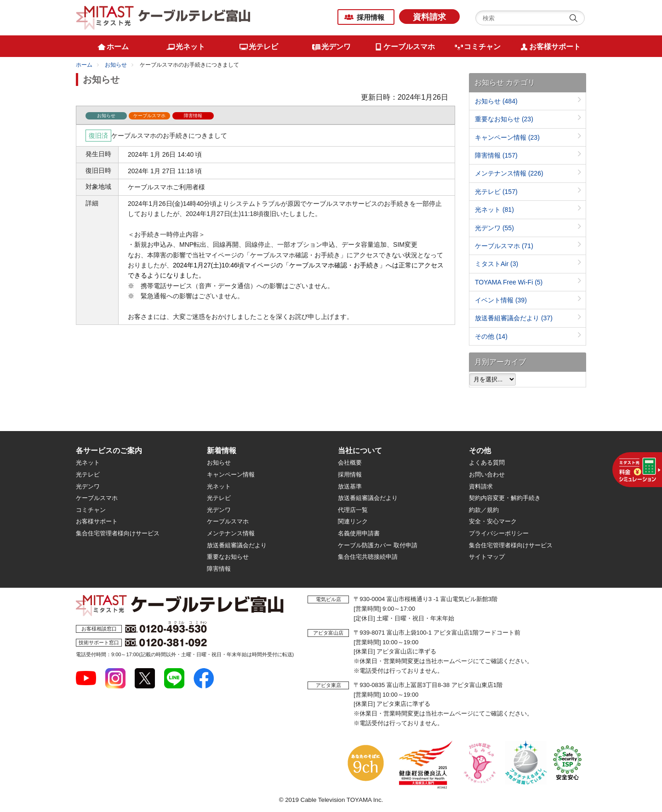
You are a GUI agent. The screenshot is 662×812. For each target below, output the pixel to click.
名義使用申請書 (359, 533)
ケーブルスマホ (504, 246)
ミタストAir (496, 264)
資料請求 (429, 17)
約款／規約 (484, 510)
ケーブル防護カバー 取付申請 (378, 545)
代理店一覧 (353, 510)
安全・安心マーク (493, 521)
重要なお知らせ (504, 119)
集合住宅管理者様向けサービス (118, 533)
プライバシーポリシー (499, 533)
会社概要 (350, 463)
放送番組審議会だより (514, 318)
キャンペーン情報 (507, 137)
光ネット (494, 210)
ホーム (84, 65)
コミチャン (91, 510)
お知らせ (116, 65)
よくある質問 (487, 463)
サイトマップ (487, 557)
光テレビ (496, 192)
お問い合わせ (487, 474)
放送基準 (350, 486)
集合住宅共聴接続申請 (368, 557)
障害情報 (496, 155)
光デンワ (494, 228)
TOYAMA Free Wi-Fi (509, 282)
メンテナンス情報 (509, 173)
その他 (491, 336)
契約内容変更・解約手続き (505, 498)
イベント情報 (501, 300)
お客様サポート (97, 521)
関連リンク (353, 521)
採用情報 (371, 17)
